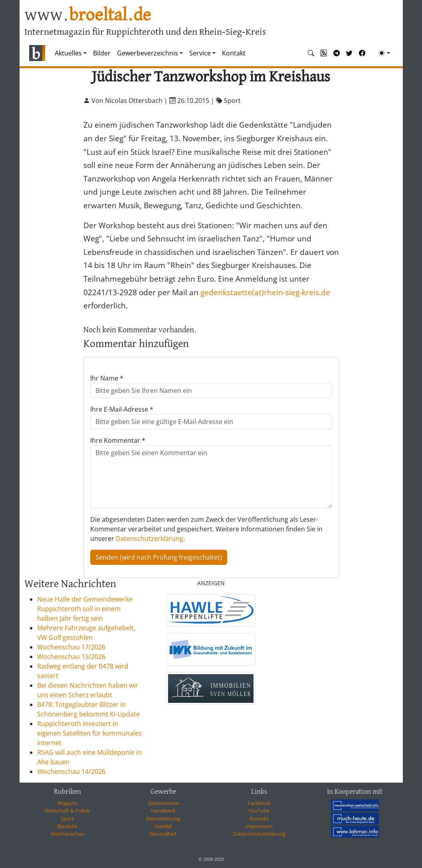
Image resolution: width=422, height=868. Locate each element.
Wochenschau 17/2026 (71, 647)
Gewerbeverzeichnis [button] (148, 53)
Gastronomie (163, 803)
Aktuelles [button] (68, 53)
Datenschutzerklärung (150, 539)
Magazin (67, 803)
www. (88, 15)
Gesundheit (163, 834)
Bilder (102, 53)
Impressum (259, 826)
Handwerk (163, 811)
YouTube (259, 811)
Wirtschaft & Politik (67, 811)
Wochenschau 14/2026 (71, 771)
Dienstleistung (163, 819)
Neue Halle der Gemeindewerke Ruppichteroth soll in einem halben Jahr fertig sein (85, 609)
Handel (163, 826)
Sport (67, 819)
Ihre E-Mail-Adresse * (122, 409)
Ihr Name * (107, 378)
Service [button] (200, 53)
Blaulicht (67, 826)
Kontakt (234, 53)
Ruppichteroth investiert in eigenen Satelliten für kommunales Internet (89, 733)
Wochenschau (67, 834)
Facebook (259, 803)
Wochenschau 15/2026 (71, 657)
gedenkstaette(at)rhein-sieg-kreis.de (265, 292)
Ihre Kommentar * (118, 440)
